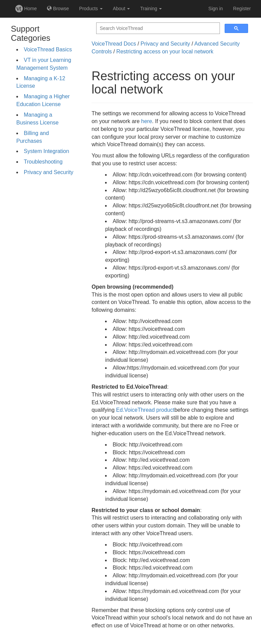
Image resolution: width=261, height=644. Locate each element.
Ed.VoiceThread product (145, 410)
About (121, 9)
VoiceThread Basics (48, 49)
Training (151, 9)
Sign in (216, 9)
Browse (58, 9)
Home (26, 9)
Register (242, 9)
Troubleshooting (43, 162)
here (146, 121)
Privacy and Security (49, 172)
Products (91, 9)
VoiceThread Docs (114, 44)
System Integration (46, 151)
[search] (157, 28)
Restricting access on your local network (165, 52)
